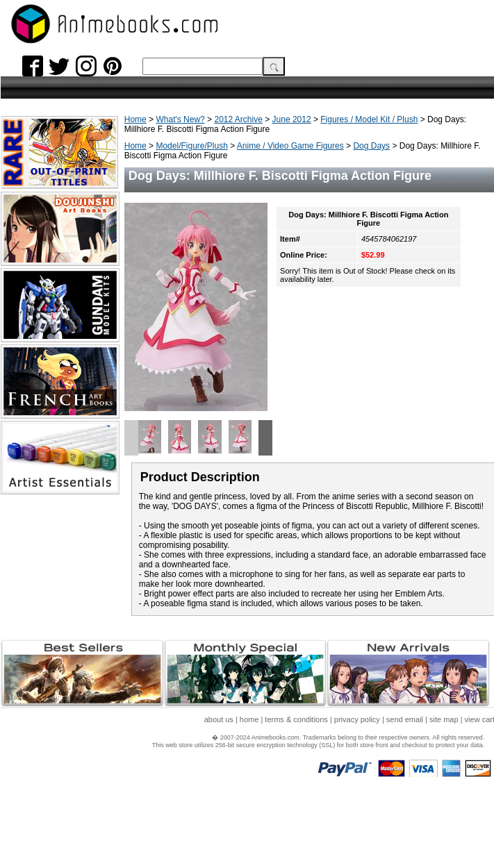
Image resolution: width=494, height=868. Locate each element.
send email (405, 809)
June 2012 (292, 119)
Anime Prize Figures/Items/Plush (44, 263)
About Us (22, 329)
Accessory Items (37, 279)
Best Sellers (27, 183)
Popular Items (31, 145)
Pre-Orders (25, 316)
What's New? (180, 119)
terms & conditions (296, 809)
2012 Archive (238, 119)
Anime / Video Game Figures (290, 146)
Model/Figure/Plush (191, 146)
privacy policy (357, 809)
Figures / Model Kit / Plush (369, 119)
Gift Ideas (22, 158)
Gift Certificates (35, 304)
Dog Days (371, 146)
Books (15, 220)
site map (444, 809)
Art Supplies (28, 291)
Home (135, 119)
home (249, 809)
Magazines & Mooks (44, 233)
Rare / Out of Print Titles (53, 208)
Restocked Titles (37, 195)
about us (219, 809)
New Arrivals (28, 170)
